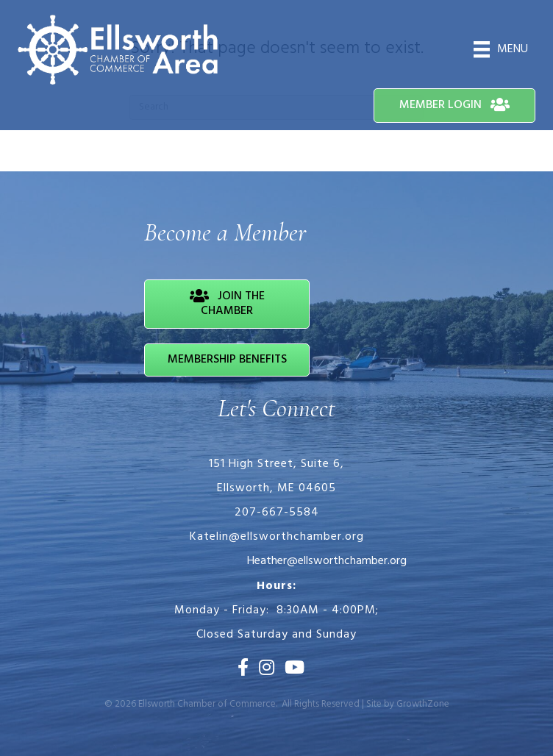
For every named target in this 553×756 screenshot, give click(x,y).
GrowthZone (423, 704)
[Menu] (501, 49)
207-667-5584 (277, 513)
